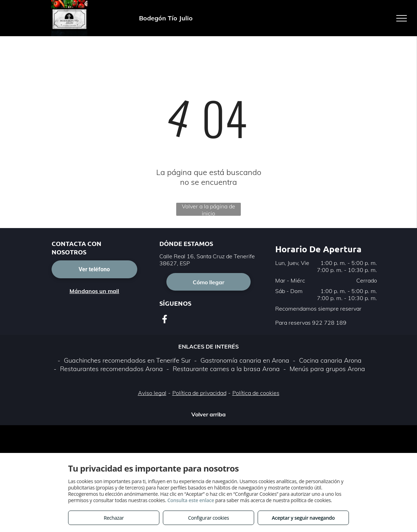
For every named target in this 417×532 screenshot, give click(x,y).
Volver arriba (208, 414)
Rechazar (114, 518)
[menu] (402, 18)
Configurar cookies (209, 518)
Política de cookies (256, 393)
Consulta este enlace (191, 500)
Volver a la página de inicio (208, 209)
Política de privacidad (199, 393)
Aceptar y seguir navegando (303, 518)
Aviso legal (152, 393)
